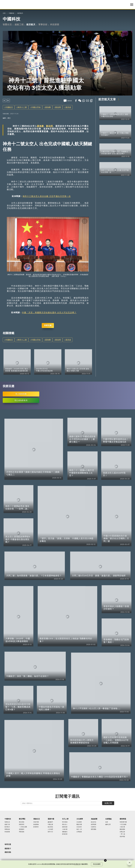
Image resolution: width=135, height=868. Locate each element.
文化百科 (79, 827)
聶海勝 (48, 107)
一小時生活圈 (23, 827)
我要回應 (48, 325)
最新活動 (8, 852)
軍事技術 (43, 25)
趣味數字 (50, 822)
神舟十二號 (22, 107)
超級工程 (19, 25)
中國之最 (50, 824)
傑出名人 (65, 824)
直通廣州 (22, 829)
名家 (107, 822)
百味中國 (36, 822)
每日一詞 (79, 829)
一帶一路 (122, 834)
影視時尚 (36, 827)
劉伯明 (58, 107)
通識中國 (51, 819)
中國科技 (12, 13)
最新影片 (8, 849)
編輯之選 (108, 824)
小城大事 (65, 829)
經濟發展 (94, 824)
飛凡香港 (22, 822)
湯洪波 (68, 107)
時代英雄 (65, 822)
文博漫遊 (79, 832)
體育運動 (94, 829)
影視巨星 (65, 834)
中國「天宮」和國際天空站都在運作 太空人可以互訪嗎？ (49, 312)
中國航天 (9, 107)
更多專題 (122, 837)
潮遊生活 (37, 819)
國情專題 (123, 819)
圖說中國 (79, 824)
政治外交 (94, 822)
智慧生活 (7, 25)
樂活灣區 (22, 819)
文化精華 (80, 819)
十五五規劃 (123, 824)
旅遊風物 (36, 824)
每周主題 (8, 844)
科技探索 (55, 25)
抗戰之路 (122, 832)
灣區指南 (22, 832)
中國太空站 (36, 107)
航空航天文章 (107, 99)
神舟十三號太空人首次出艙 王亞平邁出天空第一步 (47, 196)
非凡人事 (65, 819)
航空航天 (20, 13)
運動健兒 (65, 832)
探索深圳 (22, 824)
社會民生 (94, 827)
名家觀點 (108, 819)
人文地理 (50, 829)
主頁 (4, 13)
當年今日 (50, 832)
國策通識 (122, 829)
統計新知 (50, 827)
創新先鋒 (65, 827)
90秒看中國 (123, 822)
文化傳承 (79, 822)
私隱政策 (77, 864)
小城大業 (122, 827)
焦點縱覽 (94, 819)
